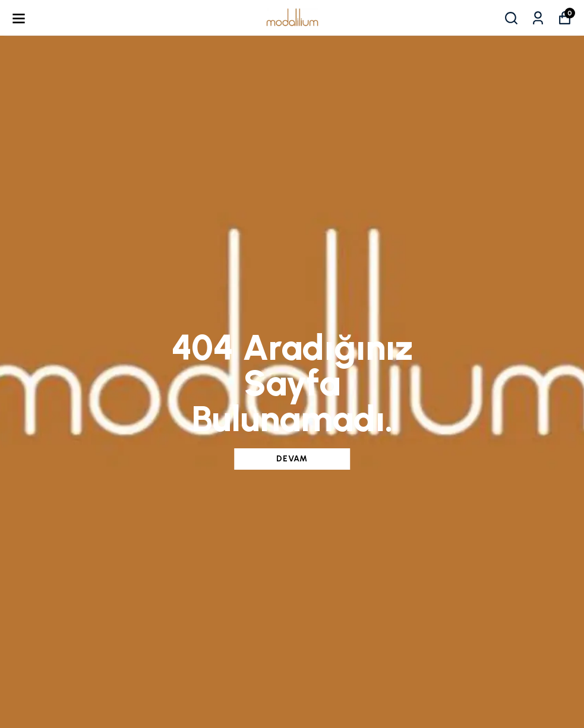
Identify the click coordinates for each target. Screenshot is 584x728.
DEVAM (292, 459)
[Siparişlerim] (538, 18)
